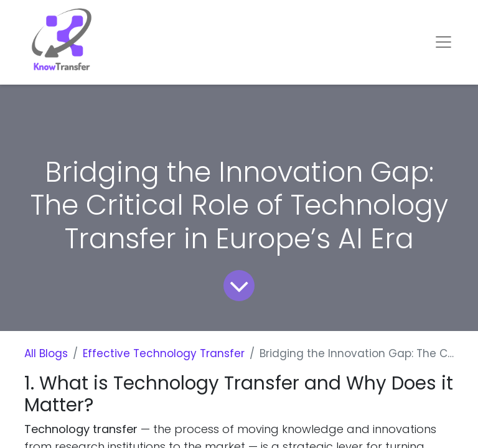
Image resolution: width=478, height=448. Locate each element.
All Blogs (46, 353)
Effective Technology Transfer (164, 353)
